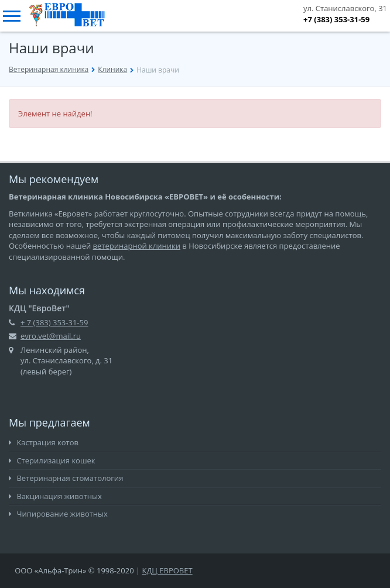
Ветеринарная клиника (49, 69)
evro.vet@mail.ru (51, 336)
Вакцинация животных (55, 496)
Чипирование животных (58, 514)
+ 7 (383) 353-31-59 (54, 322)
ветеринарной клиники (137, 246)
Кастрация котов (44, 442)
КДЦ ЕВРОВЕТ (167, 570)
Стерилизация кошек (52, 460)
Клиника (112, 69)
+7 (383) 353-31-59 (336, 19)
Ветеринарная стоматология (66, 478)
